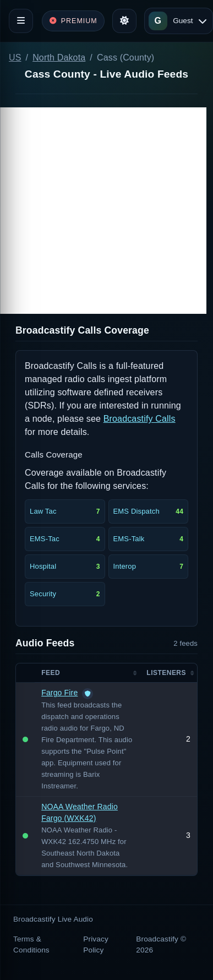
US (15, 58)
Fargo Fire (59, 693)
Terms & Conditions (31, 944)
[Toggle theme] (124, 21)
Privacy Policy (96, 944)
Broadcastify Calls (140, 419)
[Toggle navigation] (21, 21)
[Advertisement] (103, 211)
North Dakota (59, 58)
